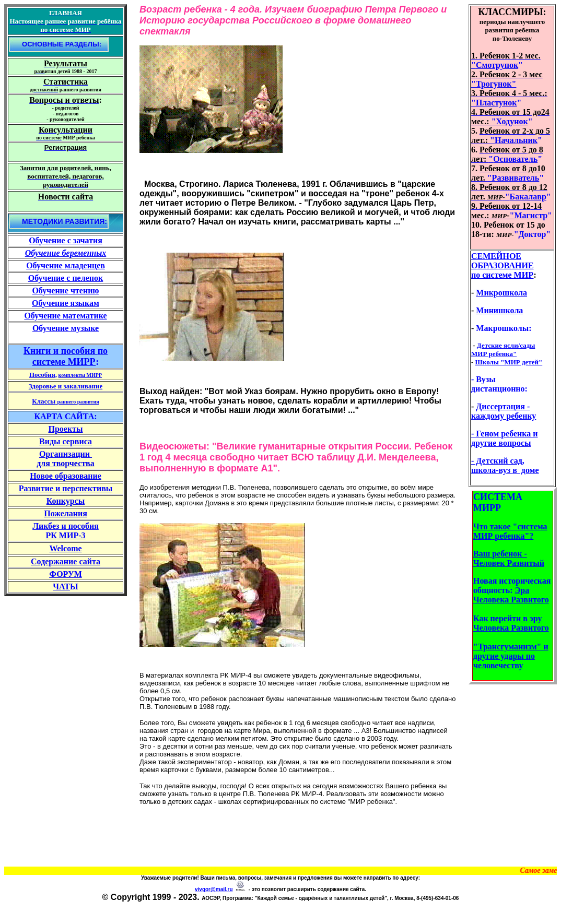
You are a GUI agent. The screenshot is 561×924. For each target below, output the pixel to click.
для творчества (66, 463)
